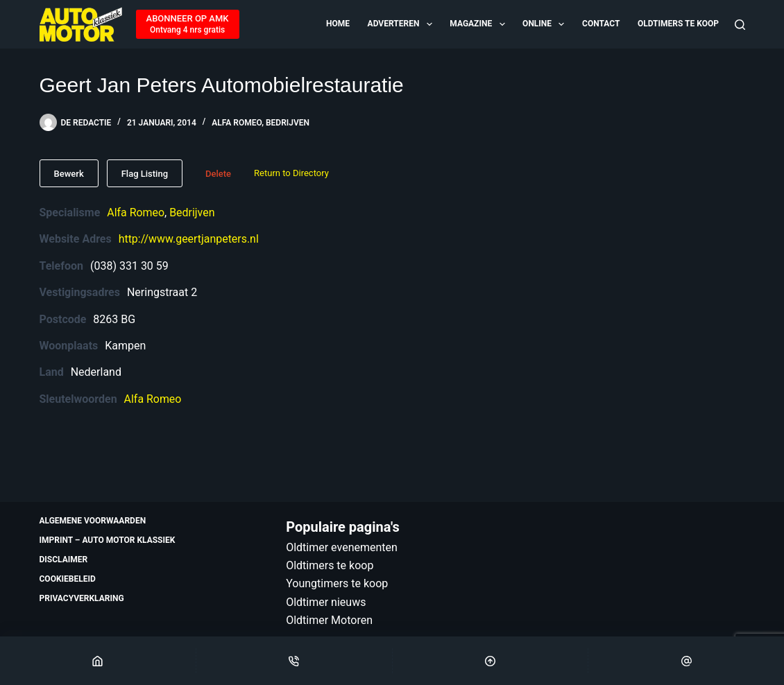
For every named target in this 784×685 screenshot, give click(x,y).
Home (338, 24)
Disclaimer (64, 560)
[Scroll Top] (491, 661)
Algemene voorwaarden (93, 521)
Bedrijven (288, 123)
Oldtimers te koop (678, 24)
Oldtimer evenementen (342, 547)
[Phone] (294, 661)
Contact (601, 24)
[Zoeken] (740, 25)
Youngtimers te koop (337, 583)
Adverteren (401, 24)
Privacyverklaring (82, 598)
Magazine (478, 24)
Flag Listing (145, 174)
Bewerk (69, 174)
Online (544, 24)
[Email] (686, 661)
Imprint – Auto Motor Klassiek (108, 540)
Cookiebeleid (68, 579)
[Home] (98, 661)
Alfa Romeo (237, 123)
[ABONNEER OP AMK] (188, 24)
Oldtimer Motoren (329, 620)
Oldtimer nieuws (326, 602)
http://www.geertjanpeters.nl (189, 239)
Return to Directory (291, 173)
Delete (218, 174)
